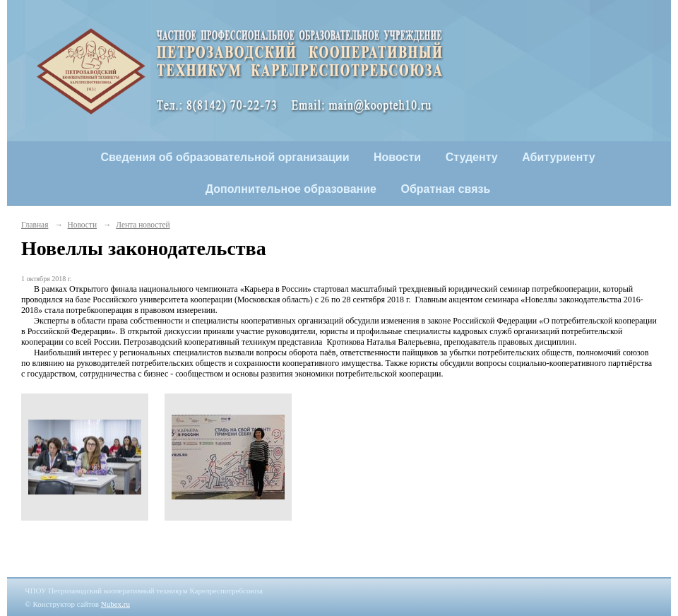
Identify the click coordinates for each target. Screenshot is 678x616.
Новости (397, 157)
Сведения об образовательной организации (225, 157)
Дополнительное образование (291, 189)
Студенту (472, 157)
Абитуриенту (558, 157)
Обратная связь (446, 189)
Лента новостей (143, 225)
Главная (35, 225)
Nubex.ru (115, 604)
